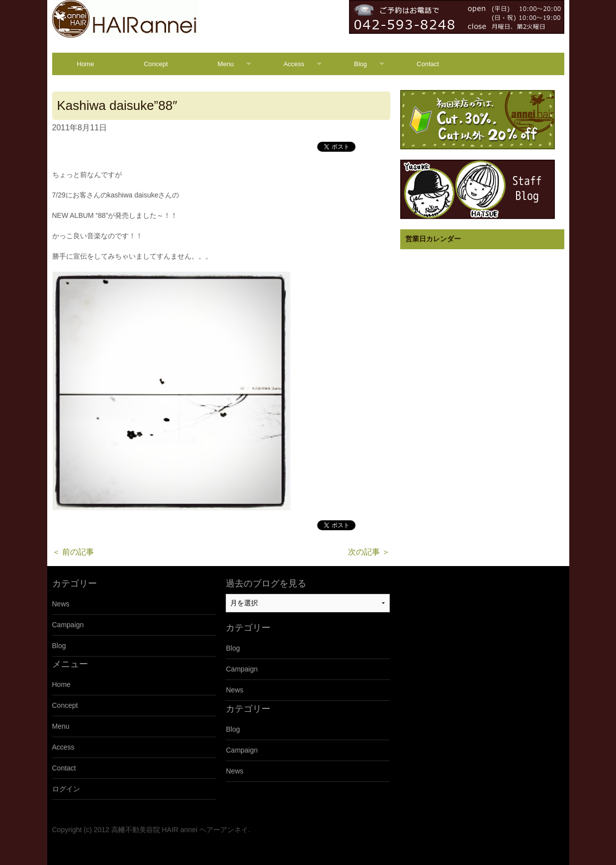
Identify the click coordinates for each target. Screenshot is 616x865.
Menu (226, 64)
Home (86, 64)
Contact (428, 64)
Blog (360, 64)
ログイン (66, 789)
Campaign (68, 625)
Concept (156, 64)
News (61, 604)
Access (294, 64)
